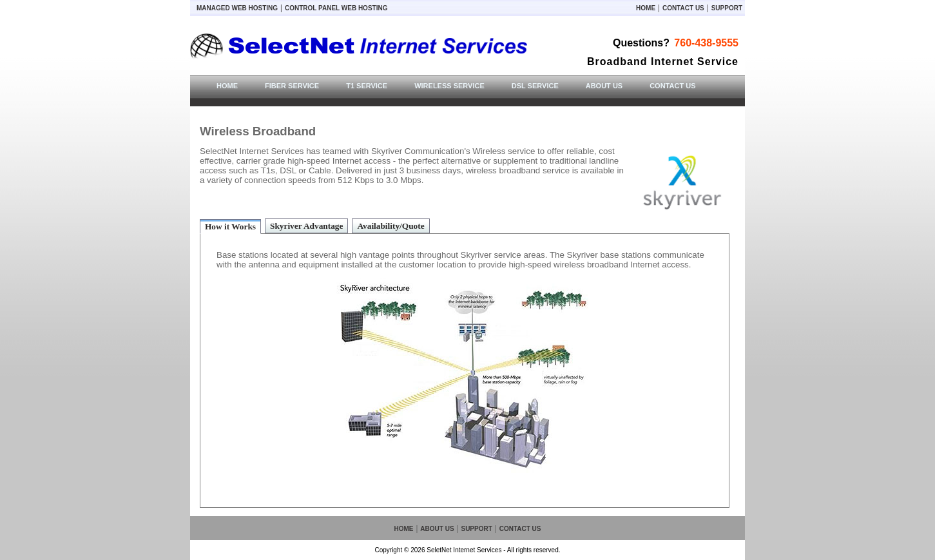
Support (727, 8)
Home (646, 8)
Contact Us (683, 8)
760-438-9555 (706, 43)
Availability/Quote (390, 226)
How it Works (230, 227)
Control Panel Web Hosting (336, 8)
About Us (437, 529)
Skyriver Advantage (306, 226)
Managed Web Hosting (237, 8)
